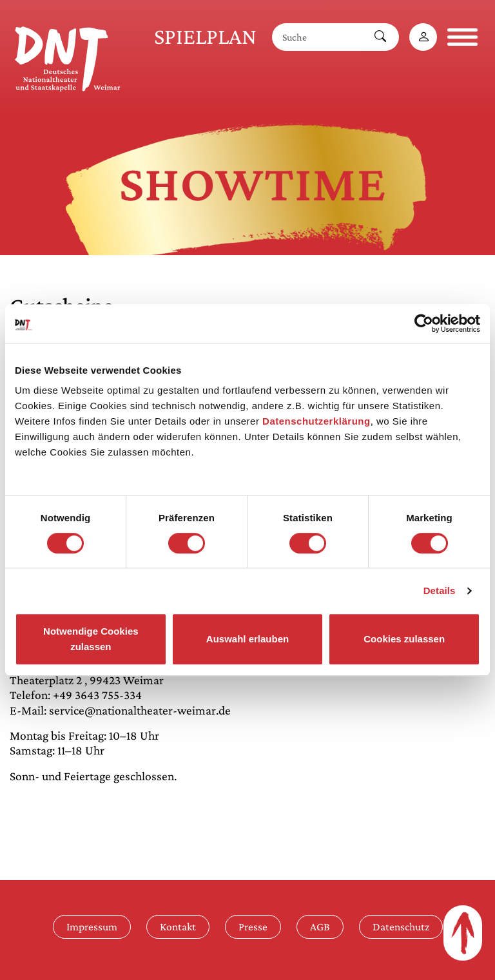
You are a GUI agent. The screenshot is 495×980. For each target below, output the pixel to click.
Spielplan (205, 36)
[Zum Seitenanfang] (463, 933)
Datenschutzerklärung (316, 421)
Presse (253, 927)
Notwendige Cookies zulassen (91, 639)
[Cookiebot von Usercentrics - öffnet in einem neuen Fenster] (424, 323)
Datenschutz (401, 927)
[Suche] (317, 37)
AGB (320, 927)
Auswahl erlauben (247, 639)
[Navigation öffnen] (462, 37)
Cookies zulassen (404, 639)
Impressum (92, 927)
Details (440, 591)
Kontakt (178, 927)
